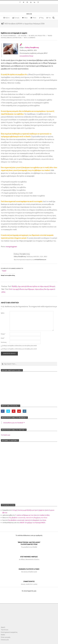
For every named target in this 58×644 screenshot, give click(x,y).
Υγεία (44, 36)
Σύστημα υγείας (17, 38)
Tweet (4, 271)
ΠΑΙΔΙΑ (40, 36)
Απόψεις (3, 38)
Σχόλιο (3, 313)
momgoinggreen (11, 247)
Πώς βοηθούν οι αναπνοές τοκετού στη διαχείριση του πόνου (28, 518)
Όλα (36, 36)
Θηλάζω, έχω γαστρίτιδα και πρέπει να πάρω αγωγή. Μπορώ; (34, 286)
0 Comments (31, 38)
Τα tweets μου (5, 435)
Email (3, 338)
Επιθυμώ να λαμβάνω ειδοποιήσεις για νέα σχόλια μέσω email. (20, 346)
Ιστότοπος (4, 342)
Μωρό (33, 36)
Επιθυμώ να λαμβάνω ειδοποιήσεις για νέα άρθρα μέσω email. (20, 349)
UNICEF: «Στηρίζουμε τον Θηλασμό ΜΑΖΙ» (32, 523)
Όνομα (3, 334)
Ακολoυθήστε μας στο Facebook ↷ (14, 418)
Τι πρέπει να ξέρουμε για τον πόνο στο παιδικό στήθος (32, 515)
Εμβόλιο (9, 38)
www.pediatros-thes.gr (26, 56)
